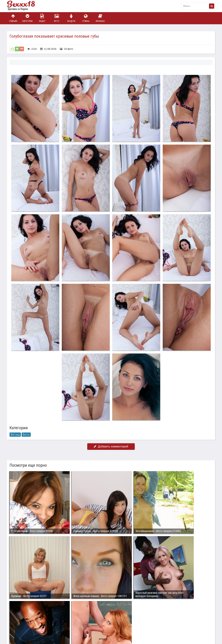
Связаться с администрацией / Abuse (28, 623)
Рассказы (100, 18)
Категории (28, 18)
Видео (42, 18)
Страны (86, 18)
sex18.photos (44, 625)
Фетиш (15, 435)
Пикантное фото (24, 6)
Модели (71, 18)
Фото (57, 18)
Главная (13, 18)
